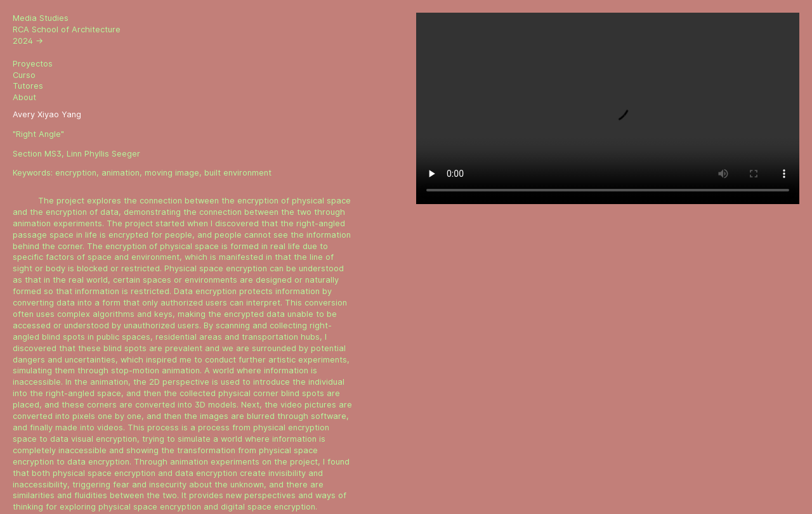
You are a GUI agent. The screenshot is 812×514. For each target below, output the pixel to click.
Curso (24, 75)
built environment (238, 173)
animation (121, 173)
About (24, 97)
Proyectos (33, 64)
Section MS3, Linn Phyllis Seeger (76, 154)
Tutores (28, 86)
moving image (172, 173)
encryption (76, 173)
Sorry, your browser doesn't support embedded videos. (608, 108)
